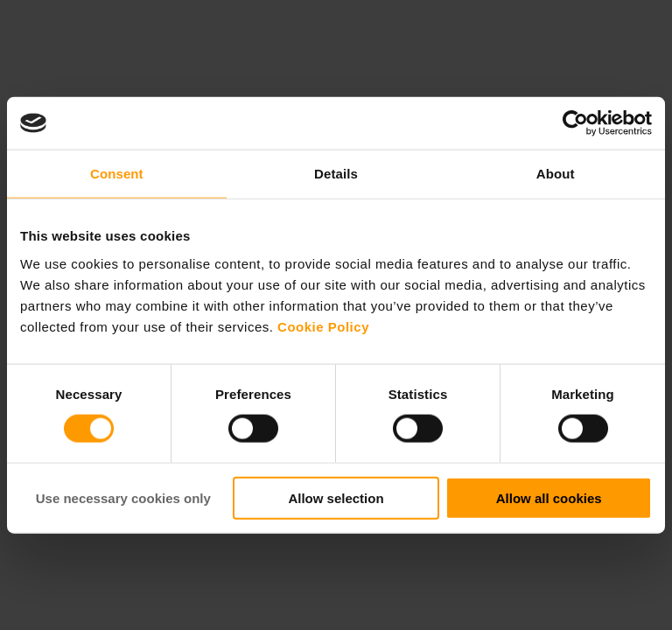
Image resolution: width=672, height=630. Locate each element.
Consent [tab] (117, 174)
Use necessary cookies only (123, 497)
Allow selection (336, 497)
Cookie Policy (323, 326)
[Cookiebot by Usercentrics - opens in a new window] (575, 123)
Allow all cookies (549, 497)
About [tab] (556, 174)
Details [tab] (336, 174)
